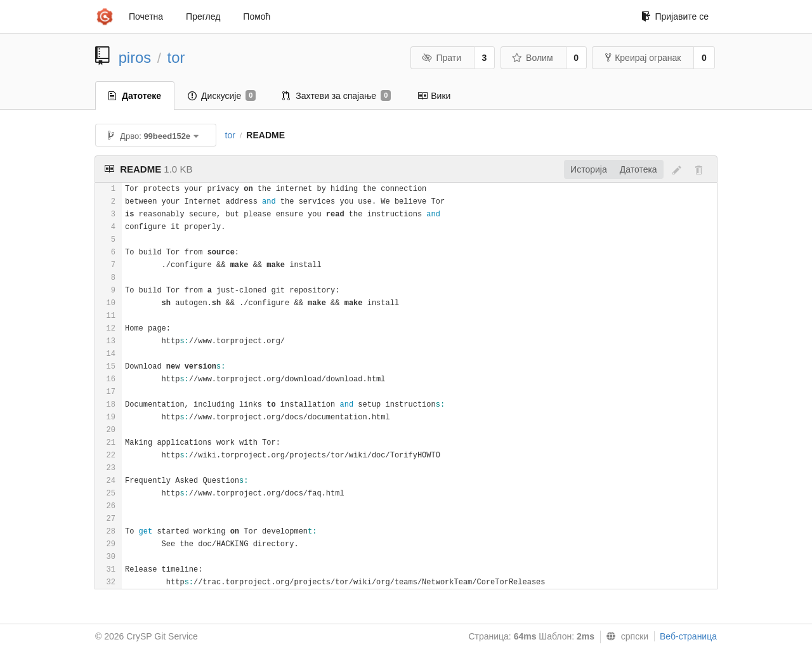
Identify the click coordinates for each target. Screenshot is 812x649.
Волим (533, 58)
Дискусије (222, 96)
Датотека (638, 169)
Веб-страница (688, 636)
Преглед (203, 16)
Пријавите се (675, 16)
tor (176, 57)
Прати (442, 58)
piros (135, 57)
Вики (434, 96)
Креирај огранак (643, 58)
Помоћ (257, 16)
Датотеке (135, 96)
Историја (589, 169)
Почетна (146, 16)
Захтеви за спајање (337, 96)
